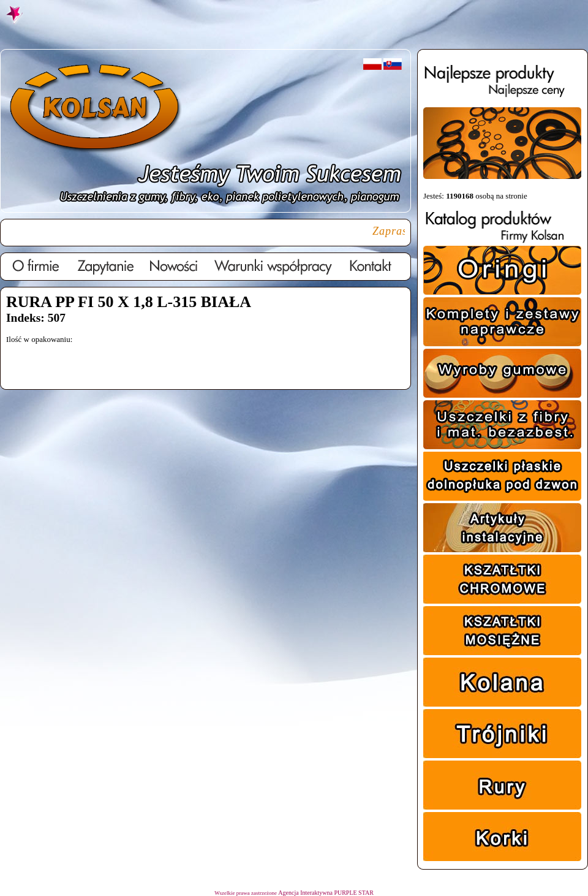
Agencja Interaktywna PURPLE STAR (326, 893)
